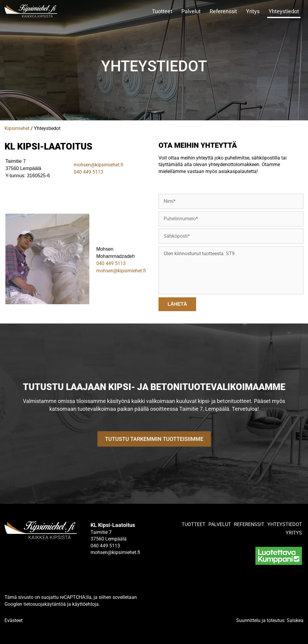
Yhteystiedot (284, 11)
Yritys (253, 11)
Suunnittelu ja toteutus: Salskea (270, 620)
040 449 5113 (88, 172)
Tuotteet (162, 11)
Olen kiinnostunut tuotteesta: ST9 (231, 270)
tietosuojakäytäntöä (45, 604)
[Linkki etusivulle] (38, 11)
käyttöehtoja (85, 604)
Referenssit (223, 11)
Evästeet (14, 620)
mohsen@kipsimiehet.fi (99, 165)
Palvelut (191, 11)
